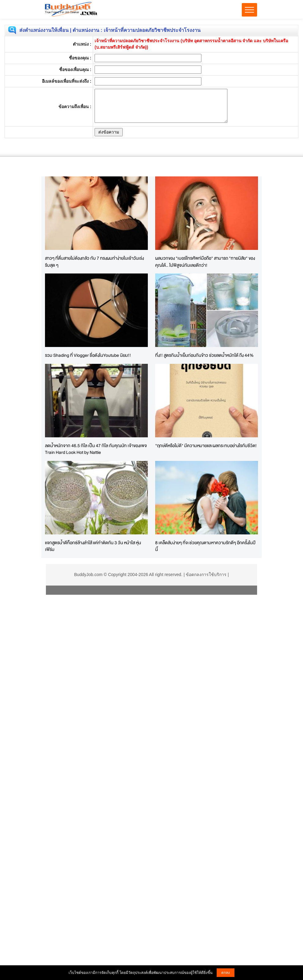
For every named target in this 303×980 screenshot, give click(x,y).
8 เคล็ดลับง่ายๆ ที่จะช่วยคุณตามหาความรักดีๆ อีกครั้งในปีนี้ (205, 546)
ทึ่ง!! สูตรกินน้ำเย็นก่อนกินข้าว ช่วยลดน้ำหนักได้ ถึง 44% (204, 355)
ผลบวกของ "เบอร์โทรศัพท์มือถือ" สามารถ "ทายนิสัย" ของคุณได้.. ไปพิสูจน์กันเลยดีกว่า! (205, 262)
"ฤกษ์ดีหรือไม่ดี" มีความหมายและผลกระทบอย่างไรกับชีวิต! (206, 445)
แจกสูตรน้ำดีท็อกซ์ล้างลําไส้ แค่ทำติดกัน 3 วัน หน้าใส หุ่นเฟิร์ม (93, 546)
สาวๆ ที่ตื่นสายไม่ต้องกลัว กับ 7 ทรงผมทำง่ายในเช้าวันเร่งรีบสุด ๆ (94, 262)
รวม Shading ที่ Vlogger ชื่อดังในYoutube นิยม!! (88, 355)
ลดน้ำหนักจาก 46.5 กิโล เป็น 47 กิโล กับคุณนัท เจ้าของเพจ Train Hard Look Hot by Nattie (96, 449)
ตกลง (226, 973)
